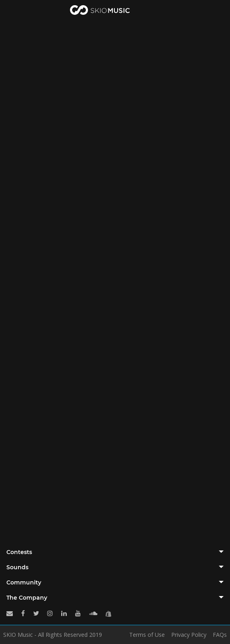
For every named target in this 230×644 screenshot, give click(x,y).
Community (24, 582)
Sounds (17, 567)
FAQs (220, 635)
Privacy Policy (189, 635)
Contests (19, 552)
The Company (27, 598)
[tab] (115, 552)
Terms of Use (147, 635)
